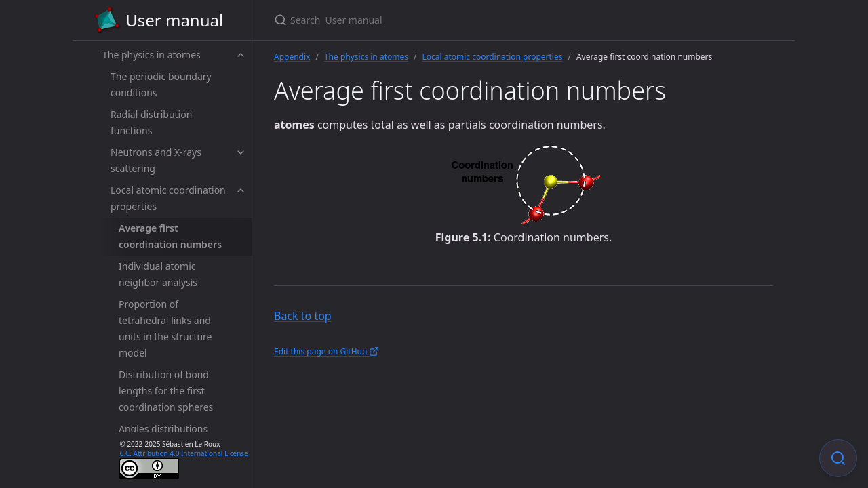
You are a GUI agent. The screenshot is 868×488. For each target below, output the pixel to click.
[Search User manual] (434, 20)
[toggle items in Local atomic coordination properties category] (241, 190)
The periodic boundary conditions (161, 84)
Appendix (292, 57)
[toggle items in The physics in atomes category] (241, 55)
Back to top (303, 316)
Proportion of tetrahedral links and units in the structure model (165, 328)
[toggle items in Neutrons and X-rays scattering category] (241, 152)
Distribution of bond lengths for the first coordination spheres (166, 391)
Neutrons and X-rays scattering (156, 160)
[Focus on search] (838, 458)
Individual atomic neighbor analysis (158, 274)
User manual (159, 20)
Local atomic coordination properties (168, 198)
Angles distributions (163, 429)
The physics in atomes (152, 55)
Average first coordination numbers (170, 236)
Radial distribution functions (151, 122)
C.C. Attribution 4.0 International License (183, 453)
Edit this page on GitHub (327, 351)
